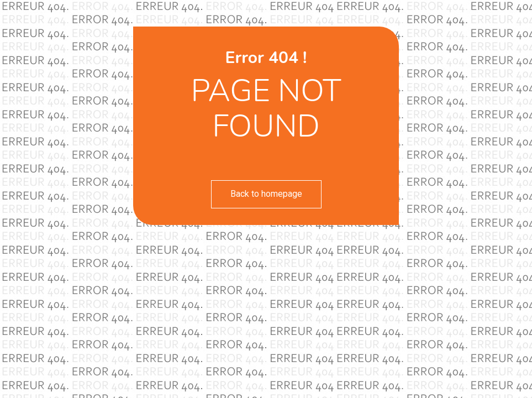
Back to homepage (266, 194)
